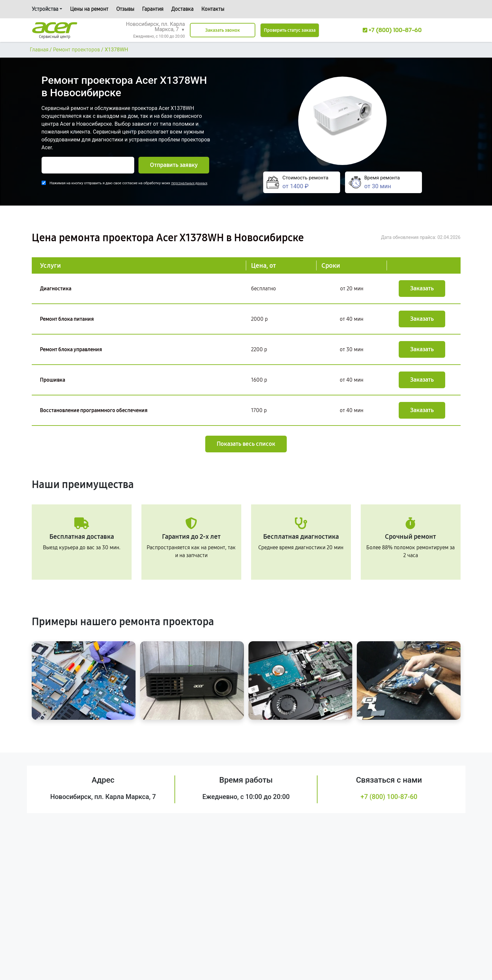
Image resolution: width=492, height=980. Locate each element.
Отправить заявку (174, 165)
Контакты (213, 9)
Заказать (422, 288)
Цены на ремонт (89, 9)
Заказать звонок (223, 30)
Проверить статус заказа (290, 30)
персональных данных (189, 183)
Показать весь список (246, 444)
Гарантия (153, 9)
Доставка (182, 9)
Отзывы (125, 9)
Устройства (45, 9)
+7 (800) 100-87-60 (389, 797)
